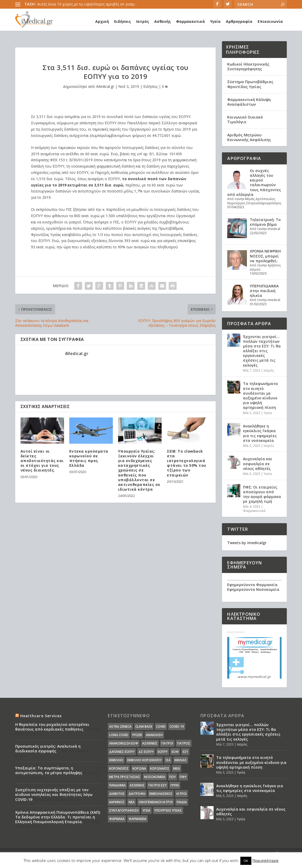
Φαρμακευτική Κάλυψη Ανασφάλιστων (249, 102)
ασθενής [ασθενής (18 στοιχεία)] (137, 785)
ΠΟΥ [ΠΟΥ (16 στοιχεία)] (173, 777)
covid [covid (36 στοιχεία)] (161, 727)
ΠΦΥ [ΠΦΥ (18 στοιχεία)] (183, 777)
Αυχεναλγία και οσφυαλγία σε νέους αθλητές (258, 464)
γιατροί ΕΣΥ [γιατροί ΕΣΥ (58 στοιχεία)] (158, 785)
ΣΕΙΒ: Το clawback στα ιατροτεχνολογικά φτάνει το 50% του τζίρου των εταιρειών (187, 463)
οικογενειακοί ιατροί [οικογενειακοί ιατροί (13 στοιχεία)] (156, 802)
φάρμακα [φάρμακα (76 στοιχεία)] (117, 819)
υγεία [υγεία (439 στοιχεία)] (146, 810)
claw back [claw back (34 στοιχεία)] (144, 727)
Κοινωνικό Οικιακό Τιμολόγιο (245, 119)
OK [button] (246, 861)
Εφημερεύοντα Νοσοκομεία (253, 589)
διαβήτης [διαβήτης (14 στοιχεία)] (117, 794)
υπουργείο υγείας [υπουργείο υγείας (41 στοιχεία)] (168, 810)
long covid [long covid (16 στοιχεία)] (119, 735)
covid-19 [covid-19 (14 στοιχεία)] (177, 727)
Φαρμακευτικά (190, 21)
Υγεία (215, 21)
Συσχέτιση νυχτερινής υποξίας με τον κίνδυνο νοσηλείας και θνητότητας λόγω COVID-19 (54, 794)
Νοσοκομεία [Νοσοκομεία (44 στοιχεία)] (155, 777)
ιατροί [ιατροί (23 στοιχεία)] (181, 794)
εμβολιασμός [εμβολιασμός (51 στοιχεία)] (161, 794)
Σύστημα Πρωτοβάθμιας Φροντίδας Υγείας (250, 84)
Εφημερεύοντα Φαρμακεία (252, 585)
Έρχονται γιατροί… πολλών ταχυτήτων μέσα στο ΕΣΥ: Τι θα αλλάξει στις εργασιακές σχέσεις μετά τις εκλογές (262, 351)
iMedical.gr (105, 86)
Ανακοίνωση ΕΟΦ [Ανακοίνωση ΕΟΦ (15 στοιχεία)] (124, 743)
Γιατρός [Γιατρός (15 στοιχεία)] (184, 743)
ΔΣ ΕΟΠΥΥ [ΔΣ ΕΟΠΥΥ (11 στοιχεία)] (146, 752)
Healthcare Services (41, 716)
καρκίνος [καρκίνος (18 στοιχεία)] (117, 802)
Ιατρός (143, 21)
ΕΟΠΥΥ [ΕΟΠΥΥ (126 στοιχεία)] (163, 752)
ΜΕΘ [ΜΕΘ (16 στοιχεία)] (177, 768)
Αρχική (102, 21)
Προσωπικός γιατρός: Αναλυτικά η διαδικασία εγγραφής (48, 749)
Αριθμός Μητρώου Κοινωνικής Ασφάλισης (249, 137)
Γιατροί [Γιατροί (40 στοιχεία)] (167, 743)
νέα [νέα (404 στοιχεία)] (132, 802)
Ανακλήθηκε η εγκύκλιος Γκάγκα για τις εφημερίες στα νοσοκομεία (260, 433)
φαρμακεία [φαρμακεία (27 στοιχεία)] (137, 819)
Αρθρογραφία (239, 21)
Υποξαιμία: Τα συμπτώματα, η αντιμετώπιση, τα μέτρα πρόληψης (49, 770)
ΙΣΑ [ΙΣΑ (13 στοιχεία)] (168, 760)
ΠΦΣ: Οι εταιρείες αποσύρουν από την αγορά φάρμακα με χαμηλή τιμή (262, 494)
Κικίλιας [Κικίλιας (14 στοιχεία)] (181, 760)
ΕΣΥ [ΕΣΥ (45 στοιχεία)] (185, 752)
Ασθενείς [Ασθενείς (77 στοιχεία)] (150, 743)
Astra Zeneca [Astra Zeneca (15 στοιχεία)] (120, 727)
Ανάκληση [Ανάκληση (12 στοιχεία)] (154, 735)
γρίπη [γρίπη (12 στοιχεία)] (175, 785)
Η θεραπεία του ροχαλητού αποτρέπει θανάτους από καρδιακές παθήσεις (52, 727)
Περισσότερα (265, 860)
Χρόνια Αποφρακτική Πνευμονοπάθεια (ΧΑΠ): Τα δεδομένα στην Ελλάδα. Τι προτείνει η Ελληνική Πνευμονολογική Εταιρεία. (58, 817)
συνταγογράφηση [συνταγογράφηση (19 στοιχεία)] (124, 810)
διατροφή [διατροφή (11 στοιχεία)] (137, 794)
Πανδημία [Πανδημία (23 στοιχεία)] (117, 785)
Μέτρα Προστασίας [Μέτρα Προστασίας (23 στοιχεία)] (125, 777)
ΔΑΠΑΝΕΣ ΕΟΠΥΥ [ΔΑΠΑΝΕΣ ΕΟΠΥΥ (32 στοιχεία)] (122, 752)
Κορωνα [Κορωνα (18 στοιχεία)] (139, 768)
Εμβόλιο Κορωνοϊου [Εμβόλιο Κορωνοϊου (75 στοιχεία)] (144, 760)
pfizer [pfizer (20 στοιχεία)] (137, 735)
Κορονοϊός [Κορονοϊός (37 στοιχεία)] (119, 768)
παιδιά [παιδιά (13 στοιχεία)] (182, 802)
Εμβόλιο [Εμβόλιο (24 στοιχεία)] (116, 760)
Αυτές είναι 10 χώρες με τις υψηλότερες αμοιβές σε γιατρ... (87, 4)
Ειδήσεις (123, 21)
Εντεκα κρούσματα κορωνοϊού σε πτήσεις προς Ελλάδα (89, 458)
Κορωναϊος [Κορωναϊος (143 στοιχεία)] (160, 768)
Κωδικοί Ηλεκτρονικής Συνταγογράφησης (248, 66)
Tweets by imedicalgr (247, 543)
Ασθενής (163, 21)
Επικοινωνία (270, 21)
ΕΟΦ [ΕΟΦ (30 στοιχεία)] (175, 752)
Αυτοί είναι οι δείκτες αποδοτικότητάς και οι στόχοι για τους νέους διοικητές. (42, 461)
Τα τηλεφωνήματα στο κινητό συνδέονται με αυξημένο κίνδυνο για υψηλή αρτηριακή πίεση (260, 395)
